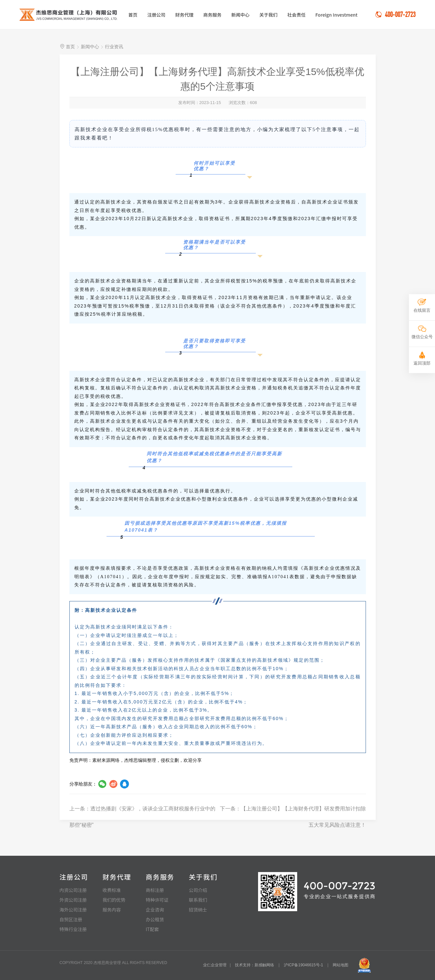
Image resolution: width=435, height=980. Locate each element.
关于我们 (268, 15)
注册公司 (156, 15)
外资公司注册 (73, 900)
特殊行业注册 (73, 929)
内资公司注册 (73, 890)
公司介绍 (198, 890)
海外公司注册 (73, 910)
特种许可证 (157, 900)
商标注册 (155, 890)
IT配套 (152, 929)
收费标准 (112, 890)
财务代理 (184, 15)
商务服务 (212, 15)
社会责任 (297, 15)
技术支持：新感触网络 (254, 965)
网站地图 (341, 965)
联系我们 (198, 900)
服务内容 (112, 910)
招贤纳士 (198, 910)
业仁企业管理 (215, 965)
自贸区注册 (71, 919)
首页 (133, 15)
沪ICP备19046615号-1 (303, 965)
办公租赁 (155, 919)
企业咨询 (155, 910)
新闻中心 (240, 15)
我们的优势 (114, 900)
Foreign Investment (336, 15)
